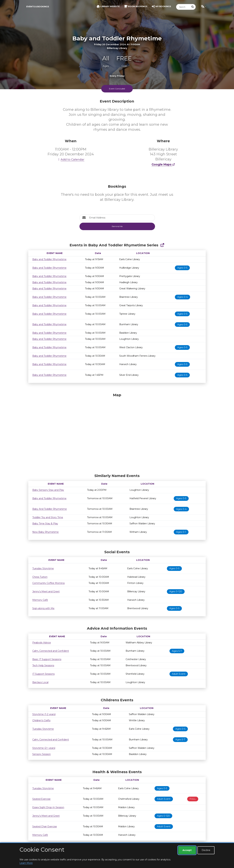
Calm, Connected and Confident (51, 651)
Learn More (26, 863)
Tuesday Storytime (43, 568)
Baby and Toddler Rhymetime (49, 259)
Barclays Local (40, 682)
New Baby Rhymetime (45, 532)
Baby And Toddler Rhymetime (50, 509)
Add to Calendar (71, 159)
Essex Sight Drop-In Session (48, 807)
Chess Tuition (40, 577)
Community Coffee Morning (48, 583)
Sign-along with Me (43, 608)
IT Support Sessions (43, 674)
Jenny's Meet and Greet (46, 591)
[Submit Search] (193, 7)
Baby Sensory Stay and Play (48, 490)
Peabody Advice (42, 643)
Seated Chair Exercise (45, 826)
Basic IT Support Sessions (47, 659)
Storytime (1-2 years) (44, 714)
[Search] (183, 7)
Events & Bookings (38, 7)
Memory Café (40, 600)
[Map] (117, 433)
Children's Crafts (41, 720)
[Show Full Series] (162, 245)
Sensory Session (42, 754)
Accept (187, 850)
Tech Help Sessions (43, 665)
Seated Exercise (41, 799)
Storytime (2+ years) (44, 748)
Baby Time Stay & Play (45, 524)
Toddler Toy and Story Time (48, 517)
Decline (206, 850)
